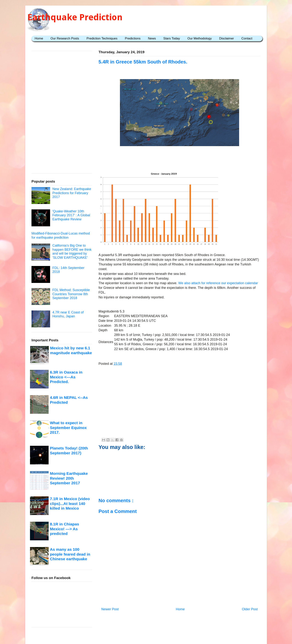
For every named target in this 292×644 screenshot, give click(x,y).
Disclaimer (227, 38)
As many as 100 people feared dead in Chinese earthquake (70, 554)
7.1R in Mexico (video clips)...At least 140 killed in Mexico (70, 503)
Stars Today (172, 38)
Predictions (133, 38)
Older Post (250, 609)
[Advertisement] (180, 159)
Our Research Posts (65, 38)
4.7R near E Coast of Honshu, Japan (68, 314)
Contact (247, 38)
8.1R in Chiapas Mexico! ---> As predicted (65, 529)
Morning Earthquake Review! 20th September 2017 (69, 478)
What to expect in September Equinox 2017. (68, 428)
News (152, 38)
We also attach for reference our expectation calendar (218, 283)
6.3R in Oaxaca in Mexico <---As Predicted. (66, 377)
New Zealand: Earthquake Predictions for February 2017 (72, 193)
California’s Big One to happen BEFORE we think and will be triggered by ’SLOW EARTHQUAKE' (72, 252)
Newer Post (110, 609)
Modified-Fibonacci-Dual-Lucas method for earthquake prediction (61, 235)
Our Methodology (200, 38)
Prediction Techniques (102, 38)
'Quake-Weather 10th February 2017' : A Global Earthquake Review (71, 215)
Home (39, 38)
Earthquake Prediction (75, 17)
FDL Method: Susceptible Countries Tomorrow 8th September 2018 (71, 294)
